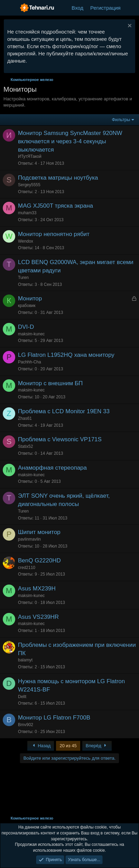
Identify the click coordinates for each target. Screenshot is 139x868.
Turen (23, 278)
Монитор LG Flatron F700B (54, 718)
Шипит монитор (39, 532)
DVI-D (26, 327)
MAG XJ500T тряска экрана (55, 206)
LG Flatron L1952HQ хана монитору (66, 355)
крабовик (27, 306)
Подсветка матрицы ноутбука (58, 178)
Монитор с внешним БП (50, 383)
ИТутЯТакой (30, 156)
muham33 (27, 213)
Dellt (22, 697)
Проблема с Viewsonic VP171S (60, 439)
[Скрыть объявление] (129, 26)
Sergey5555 (29, 185)
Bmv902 (26, 725)
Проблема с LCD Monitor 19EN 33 (64, 411)
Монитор (30, 299)
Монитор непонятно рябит (54, 234)
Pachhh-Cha (30, 362)
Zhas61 (25, 418)
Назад (41, 746)
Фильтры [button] (121, 120)
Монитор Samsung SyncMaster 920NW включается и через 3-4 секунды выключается (70, 141)
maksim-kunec (31, 334)
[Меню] (10, 8)
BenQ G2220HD (39, 560)
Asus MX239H (37, 589)
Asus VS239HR (38, 617)
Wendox (26, 241)
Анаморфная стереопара (52, 468)
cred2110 (27, 568)
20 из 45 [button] (68, 746)
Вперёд (97, 746)
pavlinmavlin (29, 539)
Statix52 (25, 446)
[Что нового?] (131, 8)
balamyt (25, 660)
